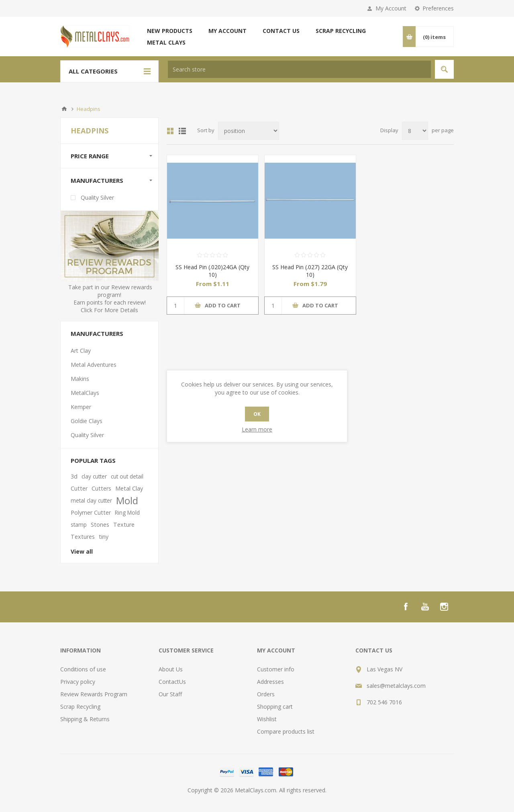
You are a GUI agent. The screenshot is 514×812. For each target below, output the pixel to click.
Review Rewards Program (94, 694)
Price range (90, 156)
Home (64, 109)
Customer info (276, 669)
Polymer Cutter (91, 512)
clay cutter (94, 476)
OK (257, 414)
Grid (170, 131)
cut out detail (127, 476)
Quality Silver (97, 197)
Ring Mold (127, 512)
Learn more (257, 429)
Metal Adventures (94, 365)
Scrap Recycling (341, 31)
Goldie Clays (87, 421)
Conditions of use (83, 669)
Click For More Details (109, 310)
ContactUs (172, 682)
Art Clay (81, 351)
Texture (124, 525)
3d (74, 476)
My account (227, 31)
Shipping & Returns (85, 719)
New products (170, 31)
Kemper (81, 407)
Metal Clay (129, 488)
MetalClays (85, 393)
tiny (104, 537)
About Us (171, 669)
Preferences (438, 8)
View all (82, 551)
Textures (83, 537)
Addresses (270, 682)
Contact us (281, 31)
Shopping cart (275, 707)
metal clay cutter (91, 500)
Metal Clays (166, 42)
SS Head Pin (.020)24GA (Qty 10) (212, 271)
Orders (266, 694)
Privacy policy (78, 682)
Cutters (101, 488)
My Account (391, 8)
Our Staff (170, 694)
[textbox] (299, 69)
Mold (127, 501)
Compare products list (286, 731)
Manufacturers (97, 180)
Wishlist (267, 719)
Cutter (79, 488)
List (182, 131)
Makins (80, 379)
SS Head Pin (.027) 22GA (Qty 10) (310, 271)
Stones (100, 525)
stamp (79, 525)
